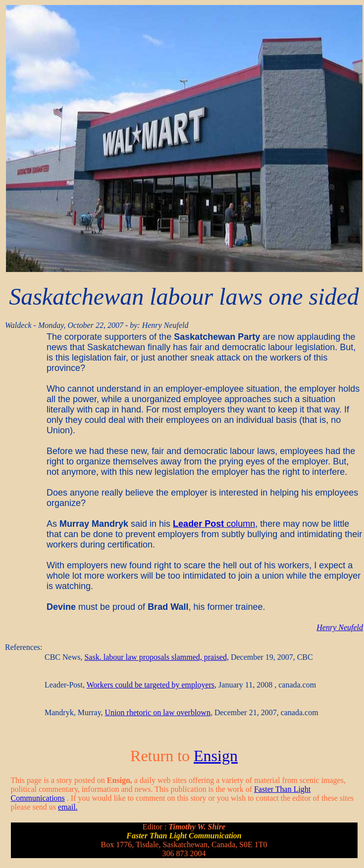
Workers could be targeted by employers (151, 685)
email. (68, 807)
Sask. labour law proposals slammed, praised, (156, 657)
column (239, 524)
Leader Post (198, 524)
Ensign (216, 756)
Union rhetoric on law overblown (158, 712)
